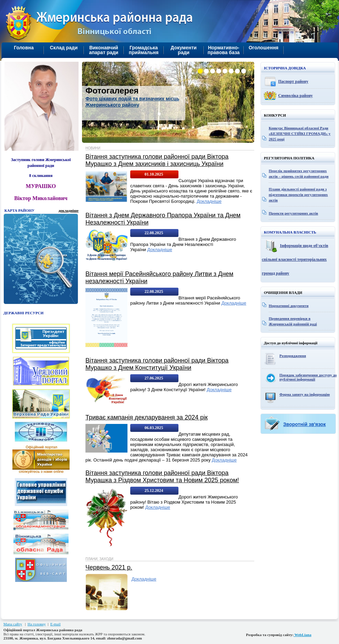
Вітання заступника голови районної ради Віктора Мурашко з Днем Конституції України (157, 364)
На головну (37, 624)
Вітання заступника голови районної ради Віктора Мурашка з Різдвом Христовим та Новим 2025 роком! (162, 477)
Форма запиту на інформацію (305, 394)
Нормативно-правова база (223, 50)
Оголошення (264, 48)
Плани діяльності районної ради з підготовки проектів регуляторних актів (298, 195)
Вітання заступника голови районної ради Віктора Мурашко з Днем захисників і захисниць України (157, 160)
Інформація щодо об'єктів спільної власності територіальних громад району (295, 259)
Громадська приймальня (144, 50)
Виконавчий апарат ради (104, 50)
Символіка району (296, 96)
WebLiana (302, 635)
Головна (24, 48)
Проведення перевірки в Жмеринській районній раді (293, 321)
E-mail (55, 624)
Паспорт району (294, 81)
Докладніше (209, 201)
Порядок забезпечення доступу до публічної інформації (308, 377)
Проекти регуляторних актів (293, 213)
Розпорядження (293, 356)
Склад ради (64, 48)
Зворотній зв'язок (304, 424)
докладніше (69, 210)
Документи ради (183, 50)
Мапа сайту (13, 624)
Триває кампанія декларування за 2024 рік (147, 417)
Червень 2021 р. (109, 567)
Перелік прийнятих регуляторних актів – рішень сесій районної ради (299, 174)
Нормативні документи (289, 306)
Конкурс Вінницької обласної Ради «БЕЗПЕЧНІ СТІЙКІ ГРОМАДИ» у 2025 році (300, 133)
